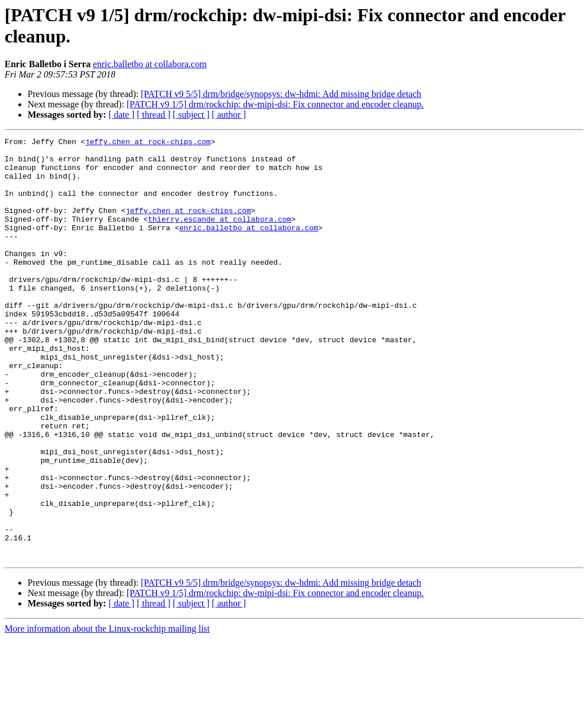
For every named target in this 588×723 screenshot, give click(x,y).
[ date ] (121, 115)
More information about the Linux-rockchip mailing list (107, 713)
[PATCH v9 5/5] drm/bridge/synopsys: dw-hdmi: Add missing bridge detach (281, 94)
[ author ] (229, 115)
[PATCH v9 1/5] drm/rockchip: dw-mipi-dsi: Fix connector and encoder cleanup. (275, 104)
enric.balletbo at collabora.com (150, 64)
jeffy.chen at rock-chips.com (148, 143)
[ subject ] (191, 115)
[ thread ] (154, 115)
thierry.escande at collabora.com (220, 236)
